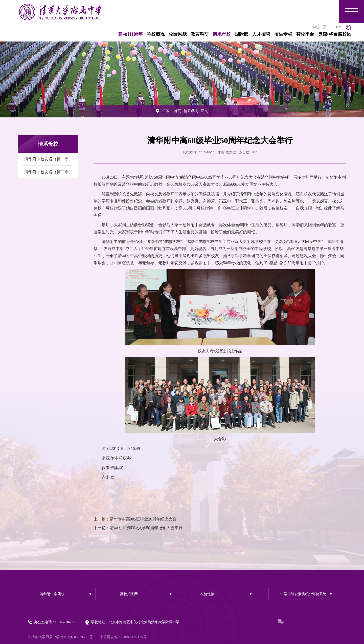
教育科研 (174, 33)
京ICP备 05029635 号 (77, 636)
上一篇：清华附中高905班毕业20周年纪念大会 (135, 518)
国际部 (216, 33)
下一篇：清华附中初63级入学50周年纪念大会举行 (138, 526)
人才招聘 (236, 33)
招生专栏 (258, 33)
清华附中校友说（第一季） (49, 158)
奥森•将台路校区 (309, 33)
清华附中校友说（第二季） (49, 171)
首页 (177, 110)
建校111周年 (105, 33)
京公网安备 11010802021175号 (123, 636)
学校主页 (294, 26)
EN (313, 26)
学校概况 (130, 33)
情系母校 (196, 33)
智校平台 (280, 33)
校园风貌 (152, 33)
